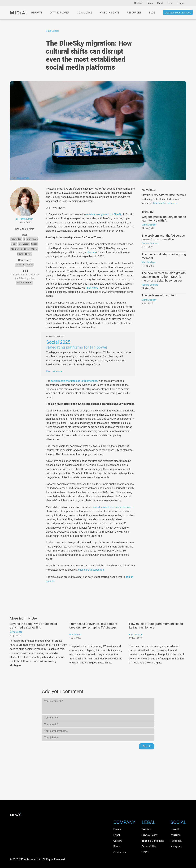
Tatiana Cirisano (150, 244)
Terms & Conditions (153, 841)
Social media (31, 249)
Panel (160, 3)
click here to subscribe (91, 570)
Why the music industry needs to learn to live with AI (164, 219)
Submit (147, 746)
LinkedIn (175, 829)
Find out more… (55, 371)
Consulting (85, 13)
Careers (118, 841)
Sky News (92, 288)
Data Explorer (60, 13)
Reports (37, 13)
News (20, 254)
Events (117, 829)
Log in (181, 3)
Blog (152, 13)
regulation (17, 249)
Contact (138, 3)
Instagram (24, 244)
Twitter (29, 264)
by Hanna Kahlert (25, 219)
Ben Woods (75, 635)
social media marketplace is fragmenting (74, 381)
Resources (134, 13)
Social (55, 31)
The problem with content (159, 295)
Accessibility (149, 846)
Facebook (176, 841)
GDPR (145, 852)
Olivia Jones (16, 632)
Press (150, 3)
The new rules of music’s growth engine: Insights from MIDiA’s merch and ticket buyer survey (164, 277)
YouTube (175, 835)
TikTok (34, 244)
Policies (146, 829)
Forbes (92, 252)
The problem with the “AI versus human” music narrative (163, 237)
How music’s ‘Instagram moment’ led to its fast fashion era (156, 626)
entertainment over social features (113, 507)
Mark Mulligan (149, 225)
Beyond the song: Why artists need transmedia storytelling (33, 626)
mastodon (16, 239)
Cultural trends (24, 283)
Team (170, 3)
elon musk (32, 239)
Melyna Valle (23, 178)
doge (14, 244)
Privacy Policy (150, 835)
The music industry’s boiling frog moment (164, 256)
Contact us (120, 852)
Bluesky (20, 264)
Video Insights (110, 13)
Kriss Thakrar (136, 635)
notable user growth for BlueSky (105, 214)
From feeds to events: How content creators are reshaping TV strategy (93, 626)
